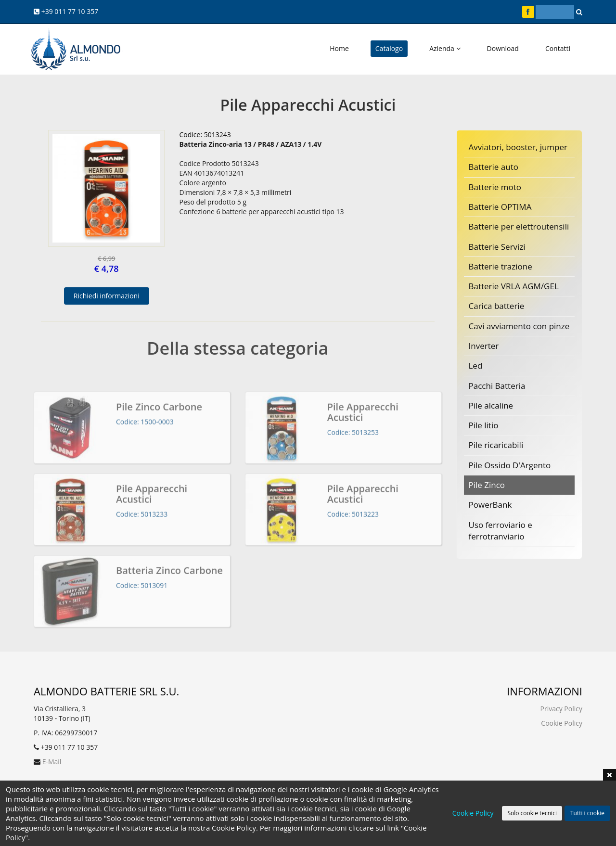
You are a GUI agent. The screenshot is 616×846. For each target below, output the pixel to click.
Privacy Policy (561, 709)
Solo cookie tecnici (532, 813)
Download (503, 48)
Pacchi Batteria (497, 386)
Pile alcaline (491, 405)
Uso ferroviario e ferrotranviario (500, 531)
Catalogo (389, 48)
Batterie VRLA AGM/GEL (514, 286)
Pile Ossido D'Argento (510, 465)
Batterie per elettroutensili (519, 226)
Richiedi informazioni (107, 296)
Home (339, 48)
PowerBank (490, 505)
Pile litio (484, 425)
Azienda (445, 48)
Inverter (484, 346)
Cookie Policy (562, 723)
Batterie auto (494, 167)
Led (476, 365)
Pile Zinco (487, 485)
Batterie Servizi (497, 247)
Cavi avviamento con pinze (519, 326)
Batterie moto (495, 187)
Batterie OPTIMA (500, 207)
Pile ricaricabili (496, 445)
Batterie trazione (500, 266)
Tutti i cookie (587, 813)
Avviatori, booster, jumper (518, 147)
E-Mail (52, 762)
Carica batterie (497, 306)
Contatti (558, 48)
